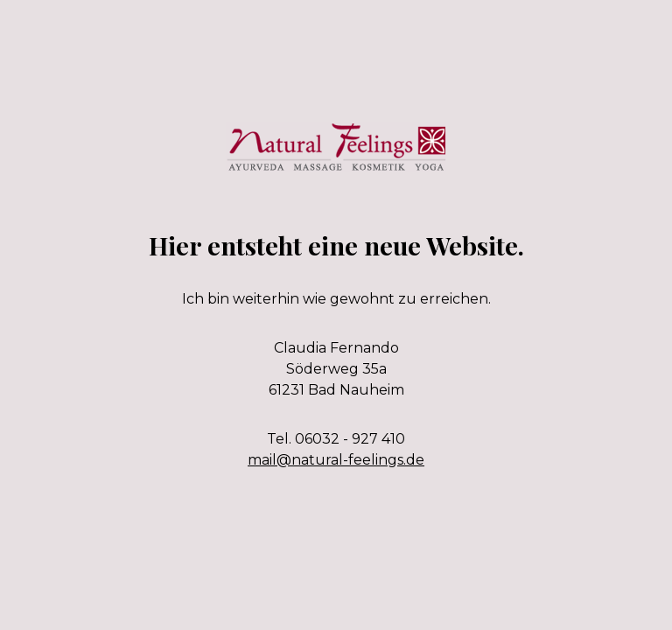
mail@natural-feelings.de (336, 460)
